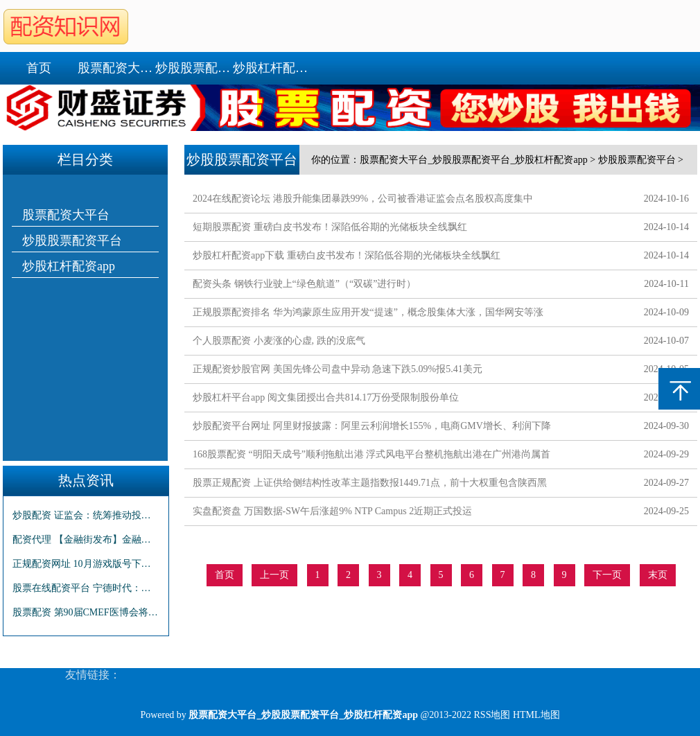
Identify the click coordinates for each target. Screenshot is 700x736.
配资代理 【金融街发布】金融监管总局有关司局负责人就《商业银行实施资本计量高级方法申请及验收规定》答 (86, 540)
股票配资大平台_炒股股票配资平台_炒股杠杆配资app (473, 160)
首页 (39, 68)
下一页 (607, 575)
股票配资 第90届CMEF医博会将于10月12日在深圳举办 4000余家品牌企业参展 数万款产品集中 (86, 612)
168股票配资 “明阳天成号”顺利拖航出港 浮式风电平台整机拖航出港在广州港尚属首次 (371, 457)
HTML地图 (536, 715)
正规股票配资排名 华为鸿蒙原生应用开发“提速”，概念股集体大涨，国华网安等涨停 (368, 315)
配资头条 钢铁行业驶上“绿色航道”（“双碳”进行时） (304, 284)
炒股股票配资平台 (194, 68)
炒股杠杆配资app (272, 68)
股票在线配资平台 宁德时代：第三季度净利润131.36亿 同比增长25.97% (86, 588)
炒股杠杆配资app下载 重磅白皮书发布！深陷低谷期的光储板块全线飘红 (347, 255)
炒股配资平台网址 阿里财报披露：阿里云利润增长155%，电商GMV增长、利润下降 (372, 426)
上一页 (274, 575)
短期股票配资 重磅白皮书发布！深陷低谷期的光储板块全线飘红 (330, 227)
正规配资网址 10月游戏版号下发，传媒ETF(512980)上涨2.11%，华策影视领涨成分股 (86, 564)
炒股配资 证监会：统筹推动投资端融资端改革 (86, 515)
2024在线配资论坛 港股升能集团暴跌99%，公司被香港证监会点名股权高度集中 (363, 199)
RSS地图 (492, 715)
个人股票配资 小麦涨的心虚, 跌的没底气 (279, 341)
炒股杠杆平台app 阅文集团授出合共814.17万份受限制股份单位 (326, 397)
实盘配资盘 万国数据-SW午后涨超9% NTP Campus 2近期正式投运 (332, 511)
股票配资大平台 (116, 68)
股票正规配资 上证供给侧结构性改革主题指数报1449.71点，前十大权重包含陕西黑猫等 (370, 485)
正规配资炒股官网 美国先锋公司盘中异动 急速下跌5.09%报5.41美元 (338, 369)
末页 (658, 575)
